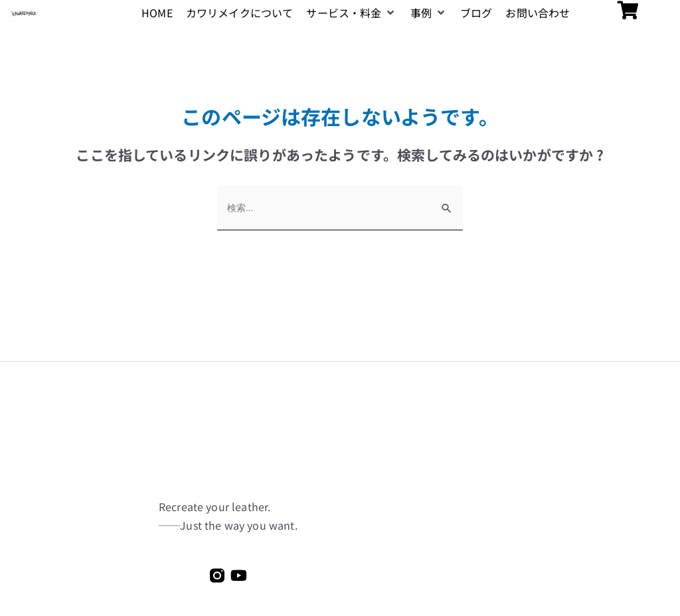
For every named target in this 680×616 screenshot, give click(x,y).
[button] (351, 13)
